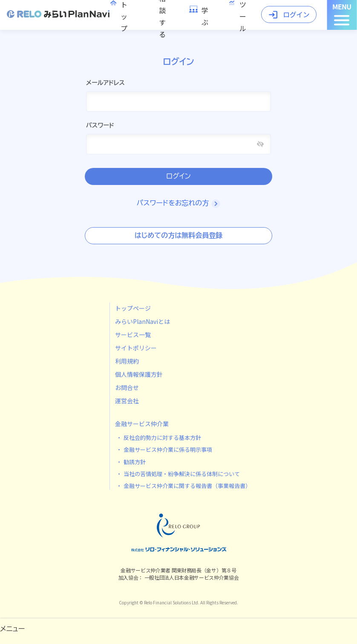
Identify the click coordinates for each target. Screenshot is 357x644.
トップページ (133, 308)
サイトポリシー (136, 348)
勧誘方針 (135, 462)
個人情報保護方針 (139, 374)
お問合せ (127, 387)
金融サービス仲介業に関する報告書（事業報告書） (187, 486)
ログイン (178, 176)
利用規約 (127, 361)
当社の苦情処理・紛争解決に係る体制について (182, 474)
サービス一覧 (133, 335)
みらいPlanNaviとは (143, 321)
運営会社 (127, 401)
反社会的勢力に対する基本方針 (162, 438)
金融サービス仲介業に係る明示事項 (168, 449)
